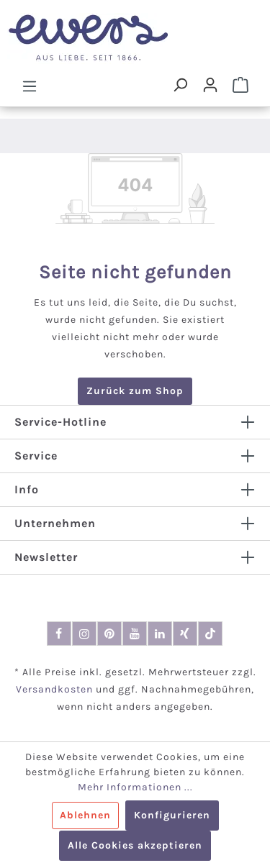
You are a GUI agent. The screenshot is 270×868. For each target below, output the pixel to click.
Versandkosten (54, 689)
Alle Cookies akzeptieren (135, 845)
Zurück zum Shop (135, 391)
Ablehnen (85, 815)
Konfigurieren (172, 815)
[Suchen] (180, 85)
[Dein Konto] (210, 85)
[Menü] (30, 86)
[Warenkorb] (240, 85)
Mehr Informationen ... (135, 787)
